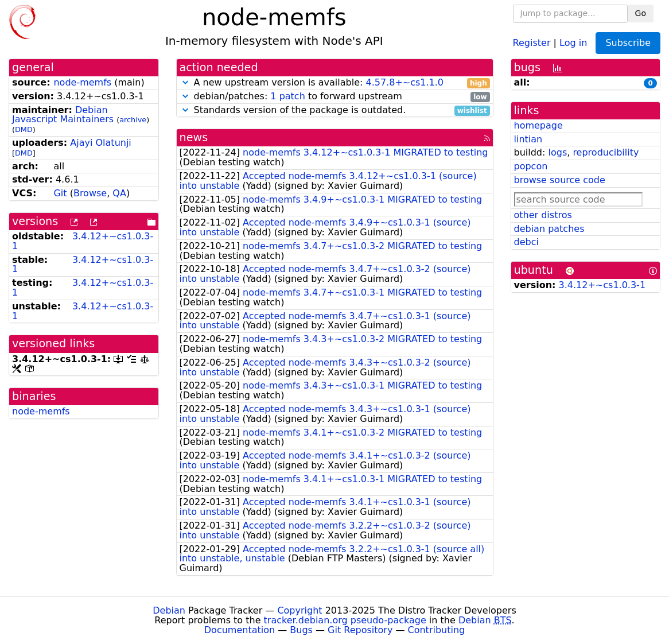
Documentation (240, 630)
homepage (538, 125)
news (194, 137)
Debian (169, 610)
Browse (90, 193)
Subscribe (628, 43)
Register (532, 42)
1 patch (287, 96)
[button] (185, 82)
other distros (543, 215)
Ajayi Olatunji (100, 143)
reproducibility (606, 152)
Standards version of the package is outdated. (335, 110)
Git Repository (360, 630)
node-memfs (82, 82)
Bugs (301, 630)
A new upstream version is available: (335, 83)
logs (557, 152)
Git (60, 193)
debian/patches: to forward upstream (335, 97)
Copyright (300, 610)
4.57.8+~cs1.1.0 (404, 82)
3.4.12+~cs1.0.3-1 (83, 241)
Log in (573, 42)
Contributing (437, 630)
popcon (531, 166)
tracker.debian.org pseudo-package (345, 620)
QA (119, 193)
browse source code (560, 180)
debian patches (549, 229)
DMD (24, 129)
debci (526, 242)
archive (133, 120)
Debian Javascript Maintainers (63, 115)
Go (641, 13)
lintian (528, 139)
